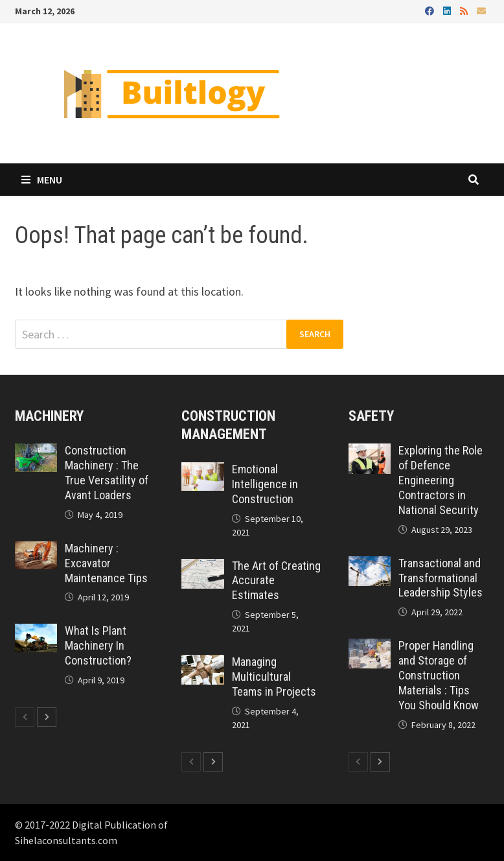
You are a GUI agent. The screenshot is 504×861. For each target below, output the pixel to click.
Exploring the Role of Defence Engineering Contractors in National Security (441, 480)
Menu (42, 180)
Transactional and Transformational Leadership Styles (441, 578)
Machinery (49, 416)
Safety (371, 416)
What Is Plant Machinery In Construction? (98, 645)
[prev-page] (25, 717)
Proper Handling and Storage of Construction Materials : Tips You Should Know (439, 675)
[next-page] (47, 717)
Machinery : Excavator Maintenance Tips (106, 563)
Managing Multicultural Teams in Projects (274, 677)
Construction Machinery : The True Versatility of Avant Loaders (107, 473)
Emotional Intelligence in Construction (265, 484)
